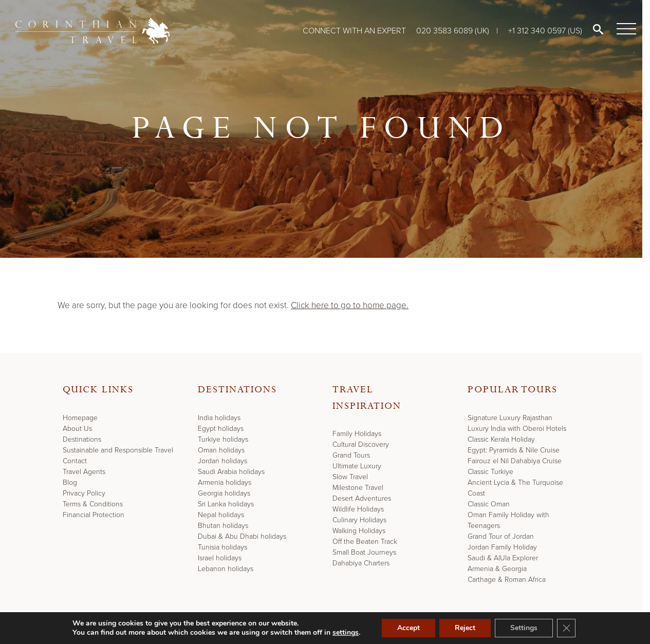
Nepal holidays (221, 515)
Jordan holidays (222, 461)
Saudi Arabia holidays (231, 472)
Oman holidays (221, 450)
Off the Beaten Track (365, 542)
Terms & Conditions (93, 504)
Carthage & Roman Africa (507, 580)
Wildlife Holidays (358, 509)
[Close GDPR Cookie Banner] (566, 628)
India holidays (219, 418)
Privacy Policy (84, 493)
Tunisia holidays (222, 547)
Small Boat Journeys (364, 552)
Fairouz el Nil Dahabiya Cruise (515, 461)
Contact (75, 461)
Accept (408, 628)
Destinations (82, 439)
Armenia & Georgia (497, 569)
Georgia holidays (224, 493)
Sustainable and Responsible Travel (118, 450)
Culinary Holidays (359, 520)
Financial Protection (94, 515)
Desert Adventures (362, 498)
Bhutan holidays (223, 526)
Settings (524, 628)
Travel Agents (84, 472)
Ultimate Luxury (357, 466)
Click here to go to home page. (350, 305)
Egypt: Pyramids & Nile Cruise (514, 450)
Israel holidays (220, 558)
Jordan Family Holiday (502, 547)
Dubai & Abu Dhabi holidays (242, 536)
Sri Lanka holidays (226, 504)
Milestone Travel (358, 488)
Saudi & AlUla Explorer (503, 558)
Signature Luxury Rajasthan (510, 418)
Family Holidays (357, 434)
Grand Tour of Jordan (501, 536)
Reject (465, 628)
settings (346, 633)
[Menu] (624, 29)
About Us (77, 429)
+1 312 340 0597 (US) (545, 31)
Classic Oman (489, 504)
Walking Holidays (359, 531)
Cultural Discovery (361, 444)
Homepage (80, 418)
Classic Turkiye (490, 472)
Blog (70, 482)
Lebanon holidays (226, 569)
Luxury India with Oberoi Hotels (517, 429)
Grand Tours (351, 455)
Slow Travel (350, 477)
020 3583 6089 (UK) (454, 31)
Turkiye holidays (223, 439)
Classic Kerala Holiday (501, 439)
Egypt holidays (221, 429)
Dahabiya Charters (361, 563)
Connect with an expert (354, 31)
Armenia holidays (225, 482)
